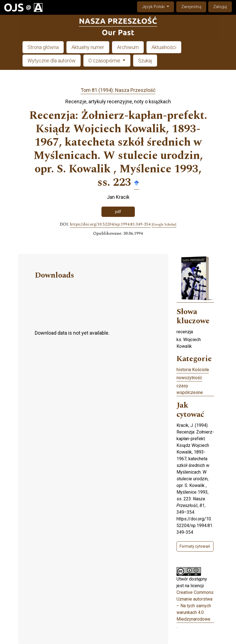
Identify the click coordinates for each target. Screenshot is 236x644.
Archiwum (128, 47)
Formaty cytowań (195, 546)
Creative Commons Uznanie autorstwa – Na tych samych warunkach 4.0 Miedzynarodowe (195, 606)
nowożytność (189, 378)
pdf (118, 212)
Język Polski (158, 6)
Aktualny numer (88, 47)
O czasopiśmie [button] (105, 61)
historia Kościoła (193, 370)
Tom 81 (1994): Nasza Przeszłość (118, 90)
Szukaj (145, 61)
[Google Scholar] (164, 225)
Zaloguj (220, 7)
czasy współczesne (190, 389)
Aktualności (164, 47)
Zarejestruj (191, 7)
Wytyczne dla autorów (52, 61)
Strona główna (43, 47)
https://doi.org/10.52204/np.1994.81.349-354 (110, 224)
